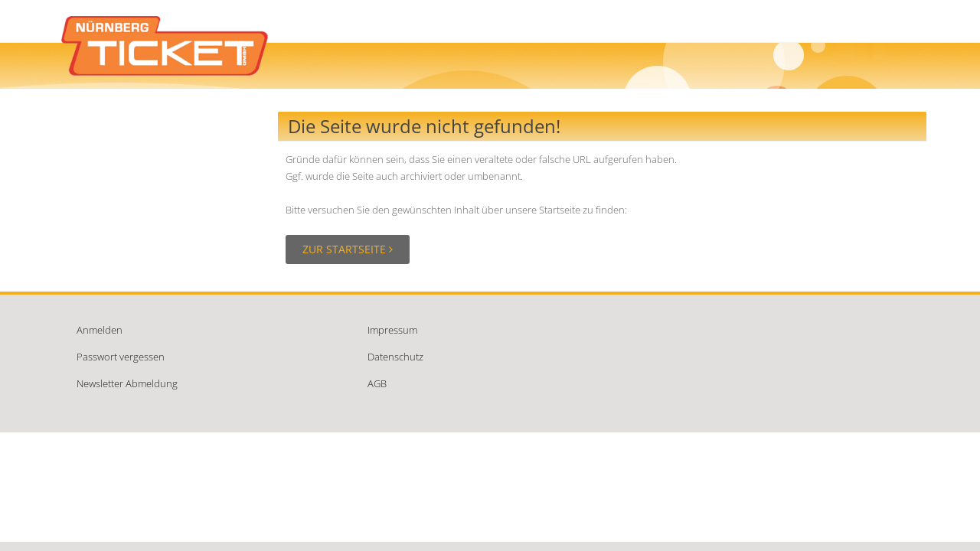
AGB (377, 383)
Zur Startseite (348, 249)
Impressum (392, 330)
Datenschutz (395, 357)
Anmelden (100, 330)
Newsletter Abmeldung (127, 383)
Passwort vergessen (121, 357)
